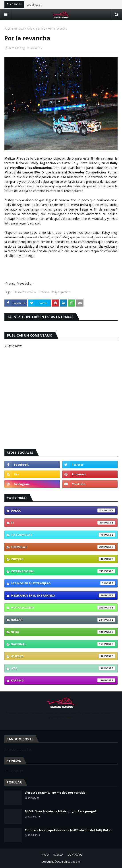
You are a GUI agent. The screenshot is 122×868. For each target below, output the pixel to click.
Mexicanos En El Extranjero (63, 595)
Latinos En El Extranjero (63, 583)
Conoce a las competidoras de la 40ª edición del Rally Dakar (68, 830)
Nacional (63, 644)
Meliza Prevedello (25, 292)
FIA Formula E (63, 535)
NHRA (63, 632)
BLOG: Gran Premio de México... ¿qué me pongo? (61, 811)
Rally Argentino (36, 29)
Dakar (63, 510)
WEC (63, 668)
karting (63, 680)
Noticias (44, 292)
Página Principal (14, 29)
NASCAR (63, 620)
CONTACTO (75, 855)
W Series (63, 656)
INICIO (45, 855)
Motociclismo (63, 608)
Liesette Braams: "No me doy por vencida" (56, 793)
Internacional (63, 571)
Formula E (63, 547)
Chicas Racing (16, 48)
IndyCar (63, 559)
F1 (63, 523)
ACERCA (58, 855)
